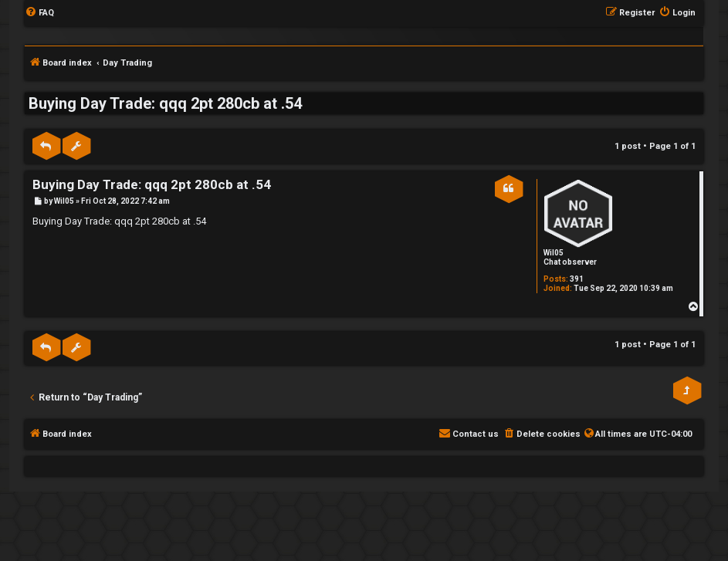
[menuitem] (39, 13)
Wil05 (554, 253)
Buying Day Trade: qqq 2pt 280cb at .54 (165, 103)
